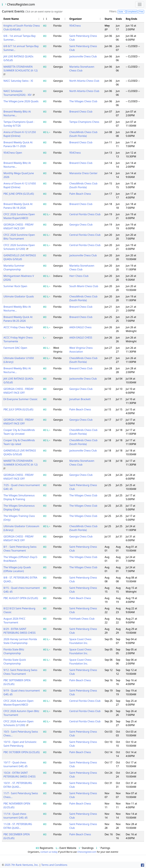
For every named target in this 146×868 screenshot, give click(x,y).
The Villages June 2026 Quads (21, 101)
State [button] (57, 19)
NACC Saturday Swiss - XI (18, 81)
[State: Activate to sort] (60, 19)
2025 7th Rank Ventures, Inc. (22, 865)
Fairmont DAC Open (15, 348)
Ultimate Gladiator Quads (19, 296)
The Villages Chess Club (83, 101)
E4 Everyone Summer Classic (21, 399)
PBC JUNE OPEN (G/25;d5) (19, 194)
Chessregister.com (87, 852)
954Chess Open (13, 153)
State (121, 12)
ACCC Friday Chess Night (18, 327)
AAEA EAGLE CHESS (81, 338)
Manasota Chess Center (84, 173)
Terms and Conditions (54, 865)
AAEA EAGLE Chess (81, 327)
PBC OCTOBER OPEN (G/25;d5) (22, 752)
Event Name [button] (11, 19)
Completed (132, 12)
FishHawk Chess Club (82, 619)
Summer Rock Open (15, 286)
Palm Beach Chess (80, 194)
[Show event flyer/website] (49, 132)
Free (141, 12)
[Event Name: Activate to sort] (22, 19)
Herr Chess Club (79, 276)
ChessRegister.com (18, 4)
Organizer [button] (76, 19)
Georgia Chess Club (81, 225)
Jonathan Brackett (80, 399)
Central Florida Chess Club (85, 214)
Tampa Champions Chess (84, 122)
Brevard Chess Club (81, 112)
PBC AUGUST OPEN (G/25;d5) (21, 598)
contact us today (49, 852)
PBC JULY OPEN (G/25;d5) (18, 409)
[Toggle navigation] (140, 4)
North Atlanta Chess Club (84, 81)
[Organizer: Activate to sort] (85, 19)
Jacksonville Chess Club (83, 56)
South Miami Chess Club (84, 286)
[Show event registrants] (45, 26)
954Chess (75, 26)
